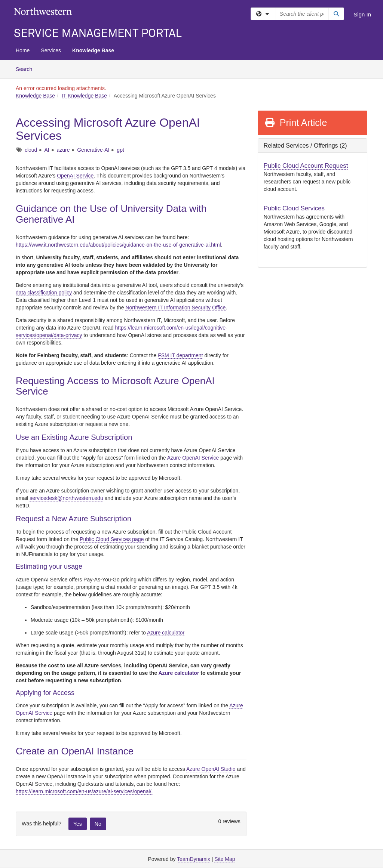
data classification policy (44, 293)
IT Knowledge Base (84, 96)
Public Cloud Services (294, 208)
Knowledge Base (93, 50)
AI (47, 150)
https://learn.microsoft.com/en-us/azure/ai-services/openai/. (84, 791)
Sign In (362, 14)
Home (23, 50)
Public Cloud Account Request (306, 166)
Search (27, 69)
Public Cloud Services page (112, 539)
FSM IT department (180, 355)
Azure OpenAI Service (193, 458)
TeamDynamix (194, 859)
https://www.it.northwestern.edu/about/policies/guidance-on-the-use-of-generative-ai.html (118, 245)
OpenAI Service (75, 176)
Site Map (225, 859)
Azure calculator (166, 633)
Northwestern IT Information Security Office (175, 308)
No (98, 824)
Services (51, 50)
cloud (31, 150)
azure (63, 150)
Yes (78, 824)
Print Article (296, 123)
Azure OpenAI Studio (211, 769)
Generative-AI (93, 150)
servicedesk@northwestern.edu (66, 498)
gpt (120, 150)
